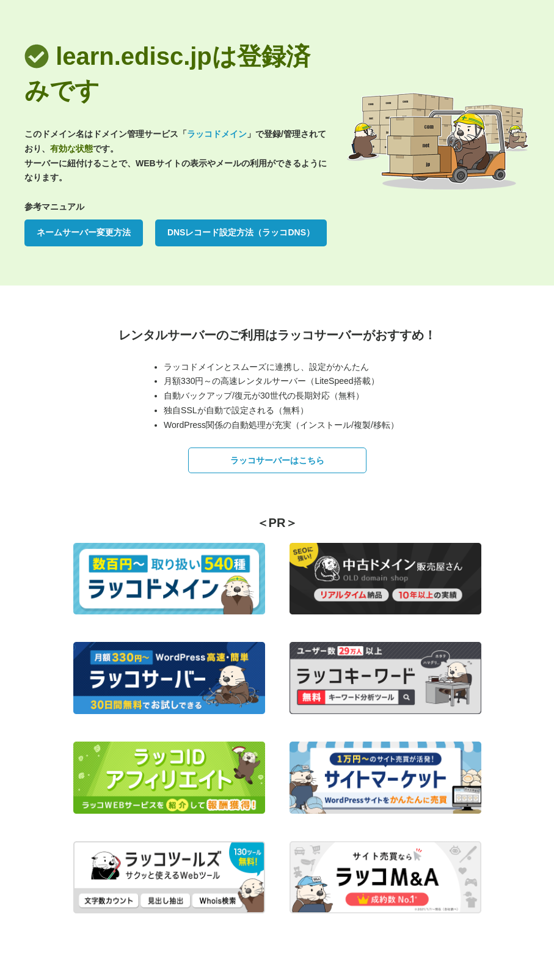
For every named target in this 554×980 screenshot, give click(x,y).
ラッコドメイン (217, 134)
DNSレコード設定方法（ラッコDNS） (241, 232)
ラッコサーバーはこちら (277, 460)
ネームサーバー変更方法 (84, 232)
